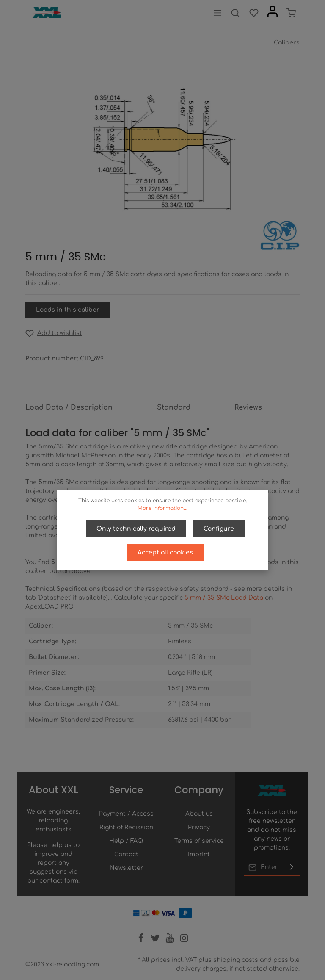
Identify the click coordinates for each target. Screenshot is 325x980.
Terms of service (199, 841)
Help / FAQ (126, 841)
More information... (162, 508)
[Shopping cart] (291, 13)
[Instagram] (184, 941)
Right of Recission (126, 827)
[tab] (88, 408)
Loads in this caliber (68, 310)
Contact (126, 854)
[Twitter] (156, 941)
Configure (219, 529)
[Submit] (292, 867)
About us (199, 814)
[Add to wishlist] (54, 333)
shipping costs (236, 960)
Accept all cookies (165, 552)
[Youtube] (171, 941)
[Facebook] (142, 941)
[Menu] (218, 13)
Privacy (199, 827)
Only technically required (136, 529)
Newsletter (126, 868)
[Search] (235, 13)
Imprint (199, 854)
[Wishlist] (254, 13)
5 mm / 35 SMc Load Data (224, 598)
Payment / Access (126, 814)
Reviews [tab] (248, 407)
